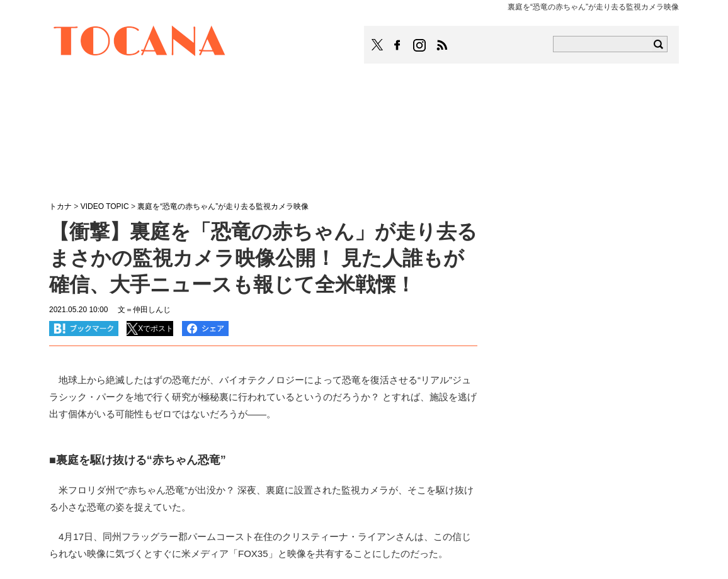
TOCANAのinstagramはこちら (420, 45)
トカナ (60, 206)
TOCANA (140, 43)
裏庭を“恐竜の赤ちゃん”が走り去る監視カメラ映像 (223, 206)
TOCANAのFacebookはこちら (397, 45)
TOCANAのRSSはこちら (442, 45)
